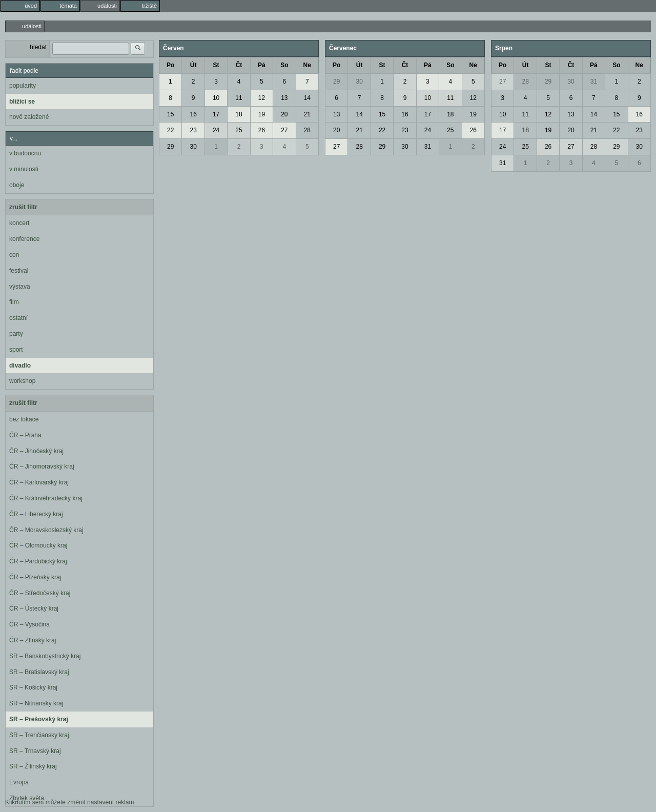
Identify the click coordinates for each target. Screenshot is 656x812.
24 (216, 130)
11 (239, 98)
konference (24, 239)
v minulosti (24, 169)
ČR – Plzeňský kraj (35, 577)
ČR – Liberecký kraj (36, 514)
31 (428, 147)
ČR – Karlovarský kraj (39, 482)
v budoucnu (25, 153)
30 (193, 147)
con (14, 255)
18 (239, 114)
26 (262, 130)
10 (216, 98)
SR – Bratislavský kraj (39, 672)
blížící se (22, 101)
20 (284, 114)
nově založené (29, 117)
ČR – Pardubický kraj (38, 561)
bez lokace (24, 419)
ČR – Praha (25, 435)
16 (193, 114)
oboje (17, 185)
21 (307, 114)
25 (239, 130)
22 (170, 130)
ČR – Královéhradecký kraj (46, 498)
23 (193, 130)
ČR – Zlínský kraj (33, 640)
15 (170, 114)
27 (284, 130)
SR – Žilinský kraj (33, 766)
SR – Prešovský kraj (39, 719)
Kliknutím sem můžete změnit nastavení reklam (69, 802)
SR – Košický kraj (33, 687)
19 (262, 114)
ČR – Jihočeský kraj (36, 451)
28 (307, 130)
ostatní (18, 318)
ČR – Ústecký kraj (34, 608)
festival (19, 271)
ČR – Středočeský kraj (40, 593)
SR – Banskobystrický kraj (45, 656)
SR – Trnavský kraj (35, 751)
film (14, 302)
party (16, 334)
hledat (38, 47)
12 (262, 98)
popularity (23, 86)
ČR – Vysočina (29, 624)
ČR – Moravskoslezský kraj (46, 530)
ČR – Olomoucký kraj (38, 545)
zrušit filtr (23, 207)
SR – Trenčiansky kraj (39, 735)
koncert (19, 223)
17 (216, 114)
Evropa (19, 782)
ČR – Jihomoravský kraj (42, 466)
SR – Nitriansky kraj (36, 703)
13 (284, 98)
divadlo (20, 366)
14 (307, 98)
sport (16, 350)
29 (170, 147)
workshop (22, 381)
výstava (20, 287)
